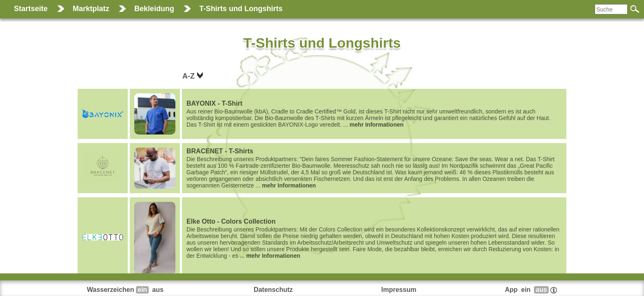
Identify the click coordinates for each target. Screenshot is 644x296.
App (531, 290)
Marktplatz (91, 9)
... (374, 114)
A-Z (190, 76)
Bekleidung (154, 9)
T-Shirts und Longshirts (241, 9)
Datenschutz (273, 290)
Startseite (31, 9)
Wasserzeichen (126, 290)
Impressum (399, 290)
